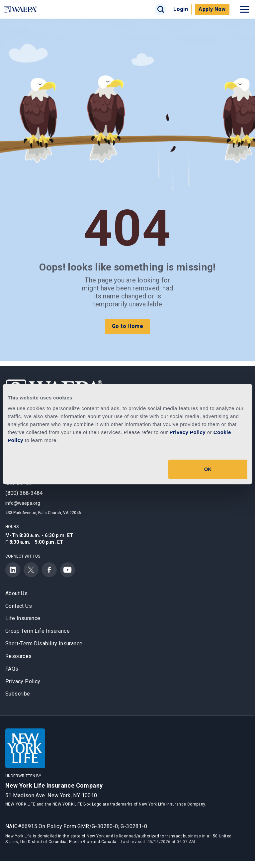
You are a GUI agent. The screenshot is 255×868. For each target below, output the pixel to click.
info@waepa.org (23, 503)
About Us (16, 593)
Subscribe (18, 694)
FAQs (12, 669)
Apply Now (212, 9)
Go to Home (127, 326)
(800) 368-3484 (24, 493)
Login (181, 9)
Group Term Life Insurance (38, 631)
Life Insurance (23, 618)
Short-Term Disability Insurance (44, 644)
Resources (19, 656)
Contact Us (19, 606)
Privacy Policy (23, 681)
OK (208, 469)
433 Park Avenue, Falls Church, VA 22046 (43, 513)
